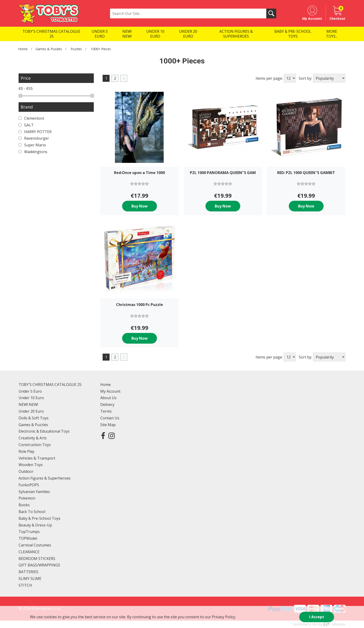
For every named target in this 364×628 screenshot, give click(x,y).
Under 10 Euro (31, 398)
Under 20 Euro (31, 411)
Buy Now (140, 206)
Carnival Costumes (35, 545)
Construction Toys (35, 445)
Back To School (32, 512)
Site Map (108, 425)
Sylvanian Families (34, 492)
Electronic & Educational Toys (44, 431)
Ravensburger (34, 138)
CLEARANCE (29, 552)
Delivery (107, 404)
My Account (110, 391)
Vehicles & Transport (37, 458)
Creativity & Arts (33, 438)
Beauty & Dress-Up (35, 525)
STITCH (25, 585)
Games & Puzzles (49, 49)
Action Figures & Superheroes (45, 478)
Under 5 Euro (30, 391)
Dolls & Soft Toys (34, 418)
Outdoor (26, 471)
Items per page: (269, 78)
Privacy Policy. (224, 617)
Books (24, 505)
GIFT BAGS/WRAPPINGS (39, 565)
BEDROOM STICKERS (37, 559)
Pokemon (27, 498)
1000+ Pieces (101, 49)
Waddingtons (33, 152)
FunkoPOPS (29, 485)
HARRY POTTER (35, 132)
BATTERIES (28, 572)
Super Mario (32, 145)
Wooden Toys (31, 465)
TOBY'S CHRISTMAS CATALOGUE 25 (50, 385)
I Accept (317, 617)
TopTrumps (29, 532)
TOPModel (28, 538)
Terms (106, 411)
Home (23, 49)
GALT (26, 125)
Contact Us (110, 418)
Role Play (26, 451)
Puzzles (76, 49)
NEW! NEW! (28, 404)
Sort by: (305, 78)
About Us (108, 398)
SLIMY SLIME (30, 579)
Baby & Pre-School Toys (39, 518)
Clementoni (31, 118)
